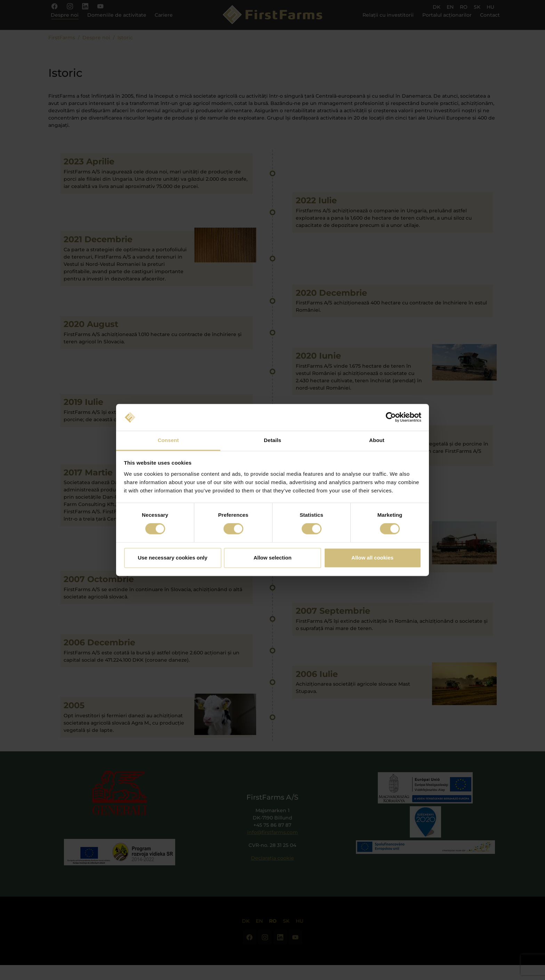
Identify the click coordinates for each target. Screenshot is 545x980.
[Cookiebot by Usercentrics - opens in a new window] (391, 417)
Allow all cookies (372, 558)
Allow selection (272, 558)
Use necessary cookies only (172, 558)
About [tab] (377, 440)
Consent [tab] (168, 440)
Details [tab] (272, 440)
